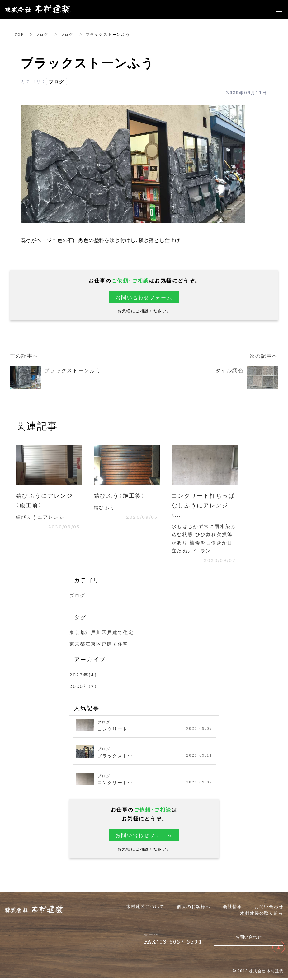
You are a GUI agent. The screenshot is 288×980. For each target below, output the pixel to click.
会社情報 (233, 908)
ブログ (43, 34)
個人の (194, 908)
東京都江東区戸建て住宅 (101, 646)
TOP (19, 34)
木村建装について (145, 908)
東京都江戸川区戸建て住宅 (104, 634)
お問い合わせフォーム (144, 297)
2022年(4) (84, 676)
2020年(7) (84, 688)
